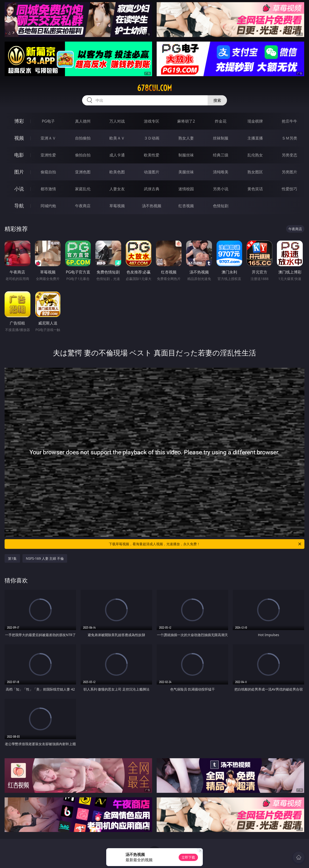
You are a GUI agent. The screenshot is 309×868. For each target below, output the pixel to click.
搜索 (217, 100)
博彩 (19, 121)
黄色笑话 (255, 189)
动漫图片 (152, 172)
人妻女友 (117, 189)
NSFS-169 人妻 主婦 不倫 (45, 558)
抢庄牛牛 (289, 121)
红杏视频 (186, 206)
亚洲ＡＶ (48, 138)
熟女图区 (255, 172)
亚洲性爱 (48, 155)
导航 (19, 206)
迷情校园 (186, 189)
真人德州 (83, 121)
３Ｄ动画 (152, 138)
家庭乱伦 (83, 189)
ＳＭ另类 (289, 138)
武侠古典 (152, 189)
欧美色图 (117, 172)
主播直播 (255, 138)
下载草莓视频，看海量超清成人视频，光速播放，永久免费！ (205, 544)
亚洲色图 (83, 172)
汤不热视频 (152, 206)
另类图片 (289, 172)
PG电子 (48, 121)
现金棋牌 (255, 121)
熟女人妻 (186, 138)
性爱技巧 (289, 189)
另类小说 (221, 189)
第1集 (12, 558)
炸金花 (221, 121)
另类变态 (289, 155)
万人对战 (117, 121)
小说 (19, 189)
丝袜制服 (221, 138)
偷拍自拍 (83, 155)
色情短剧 (221, 206)
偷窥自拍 (48, 172)
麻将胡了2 (186, 121)
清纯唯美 (221, 172)
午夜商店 (83, 206)
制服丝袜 (186, 155)
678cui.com (154, 88)
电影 (19, 155)
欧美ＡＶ (117, 138)
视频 (19, 138)
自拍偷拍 (83, 138)
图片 (19, 172)
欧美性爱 (152, 155)
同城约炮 (48, 206)
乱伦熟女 (255, 155)
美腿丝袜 (186, 172)
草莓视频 (117, 206)
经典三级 (221, 155)
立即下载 (188, 857)
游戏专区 (152, 121)
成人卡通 (117, 155)
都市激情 (48, 189)
